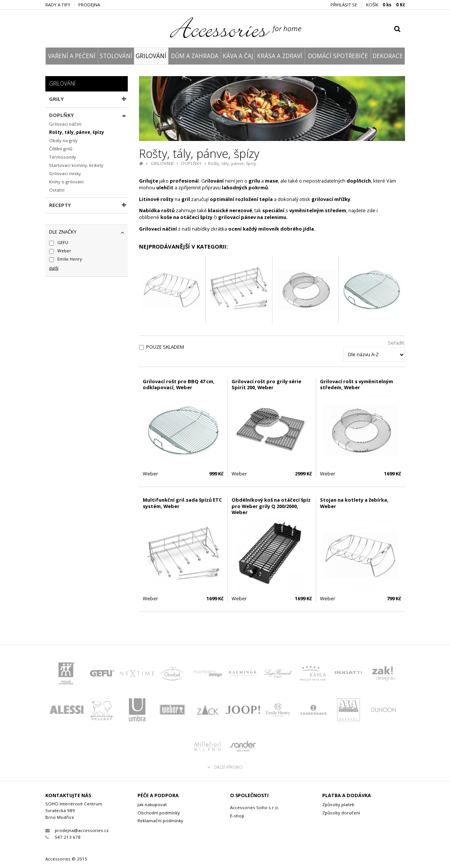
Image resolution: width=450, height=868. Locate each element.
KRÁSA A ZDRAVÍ (280, 56)
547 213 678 (63, 837)
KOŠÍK (386, 5)
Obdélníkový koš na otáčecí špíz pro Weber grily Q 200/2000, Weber (271, 506)
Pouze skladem (165, 347)
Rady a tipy (58, 5)
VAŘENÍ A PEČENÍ (72, 56)
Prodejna (89, 5)
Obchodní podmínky (159, 813)
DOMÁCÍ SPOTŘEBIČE (338, 56)
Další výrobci (225, 767)
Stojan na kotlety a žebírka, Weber (354, 503)
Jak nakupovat (152, 804)
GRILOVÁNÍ (151, 56)
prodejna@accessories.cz (77, 830)
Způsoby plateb (338, 804)
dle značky (63, 232)
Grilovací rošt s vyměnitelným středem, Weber (357, 385)
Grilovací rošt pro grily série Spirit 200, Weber (266, 385)
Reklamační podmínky (160, 821)
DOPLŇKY (191, 163)
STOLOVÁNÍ (116, 56)
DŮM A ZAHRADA (195, 56)
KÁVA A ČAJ (238, 56)
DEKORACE (388, 56)
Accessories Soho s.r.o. (255, 807)
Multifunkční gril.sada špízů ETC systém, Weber (182, 503)
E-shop (237, 816)
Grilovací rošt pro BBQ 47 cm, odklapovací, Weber (179, 385)
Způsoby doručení (341, 813)
